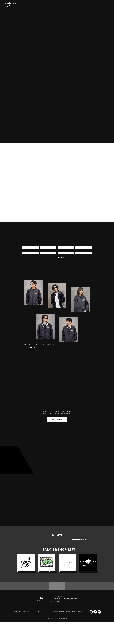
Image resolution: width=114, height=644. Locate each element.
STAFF (34, 634)
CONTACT (82, 634)
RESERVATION (59, 634)
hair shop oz (27, 594)
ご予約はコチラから (57, 430)
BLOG (68, 634)
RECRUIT (48, 634)
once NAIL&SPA (68, 594)
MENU (41, 634)
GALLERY (27, 634)
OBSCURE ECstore (89, 594)
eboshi (48, 594)
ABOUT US (17, 634)
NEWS (74, 634)
